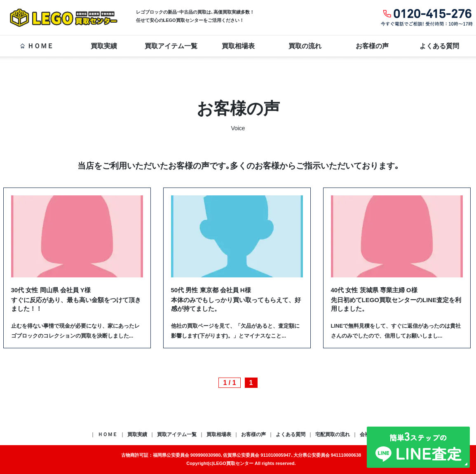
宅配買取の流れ (333, 434)
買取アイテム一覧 (171, 46)
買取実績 (104, 46)
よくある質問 (439, 46)
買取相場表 (238, 46)
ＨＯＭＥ (37, 46)
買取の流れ (305, 46)
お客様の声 (372, 46)
